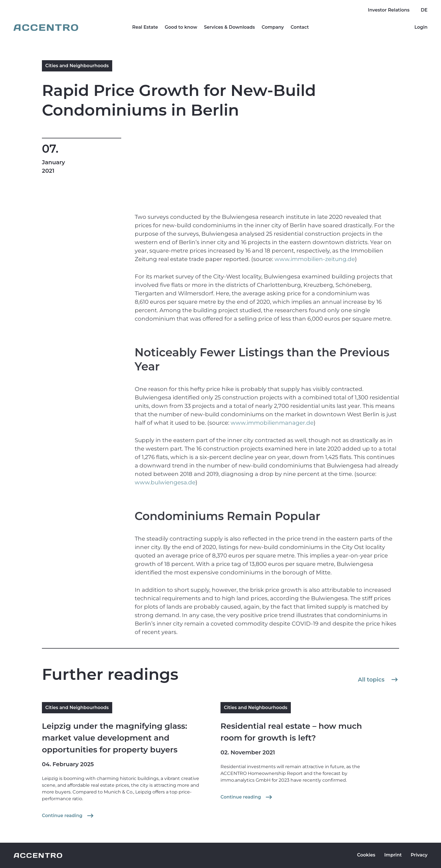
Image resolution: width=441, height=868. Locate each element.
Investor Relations (389, 10)
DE (424, 10)
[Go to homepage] (46, 28)
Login (421, 27)
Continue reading (68, 816)
